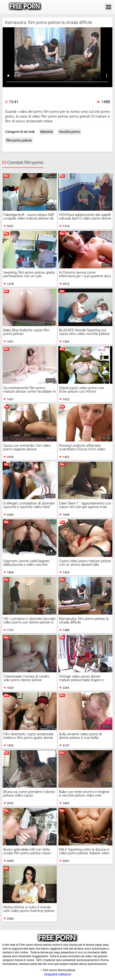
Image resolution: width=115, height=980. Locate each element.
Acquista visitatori (58, 974)
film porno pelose (19, 140)
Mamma (47, 132)
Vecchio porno (70, 132)
